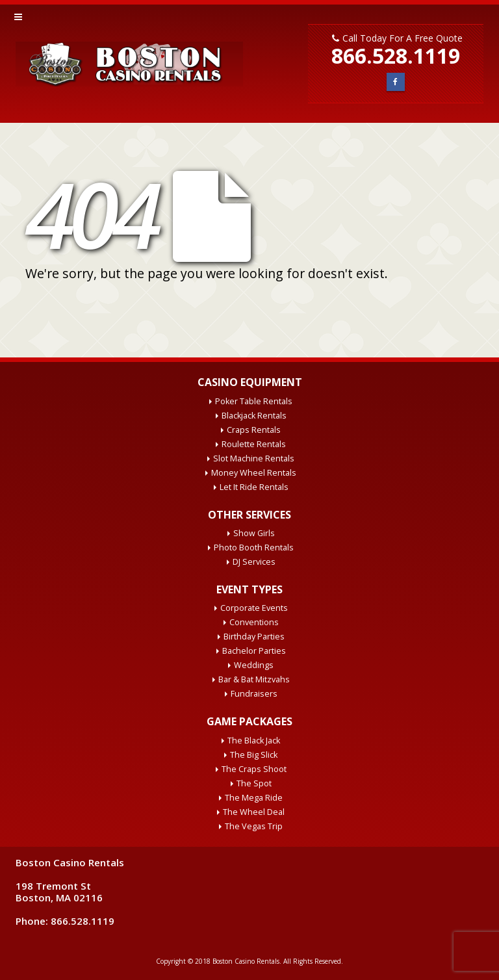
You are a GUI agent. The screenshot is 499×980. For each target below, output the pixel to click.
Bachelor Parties (254, 651)
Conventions (254, 622)
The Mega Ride (254, 798)
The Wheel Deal (254, 812)
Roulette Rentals (254, 444)
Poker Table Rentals (254, 401)
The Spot (254, 783)
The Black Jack (254, 741)
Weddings (254, 665)
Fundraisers (254, 694)
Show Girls (254, 533)
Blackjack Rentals (254, 416)
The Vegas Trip (254, 826)
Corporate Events (254, 608)
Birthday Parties (254, 637)
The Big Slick (254, 755)
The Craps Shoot (254, 769)
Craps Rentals (254, 430)
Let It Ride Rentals (254, 487)
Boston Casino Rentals (246, 961)
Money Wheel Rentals (254, 473)
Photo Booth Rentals (254, 548)
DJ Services (254, 562)
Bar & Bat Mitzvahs (254, 679)
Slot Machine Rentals (254, 458)
